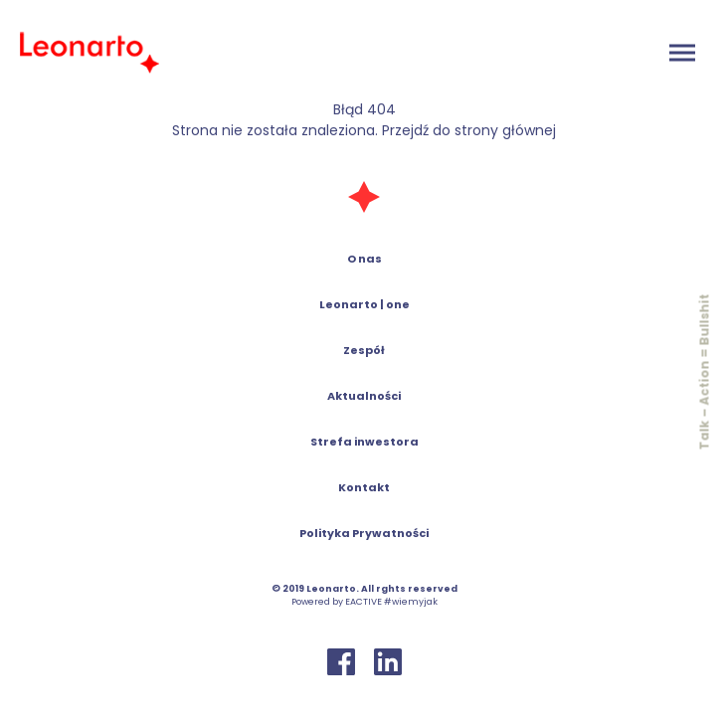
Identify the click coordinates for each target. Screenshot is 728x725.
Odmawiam (598, 694)
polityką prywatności (446, 632)
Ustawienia (413, 694)
